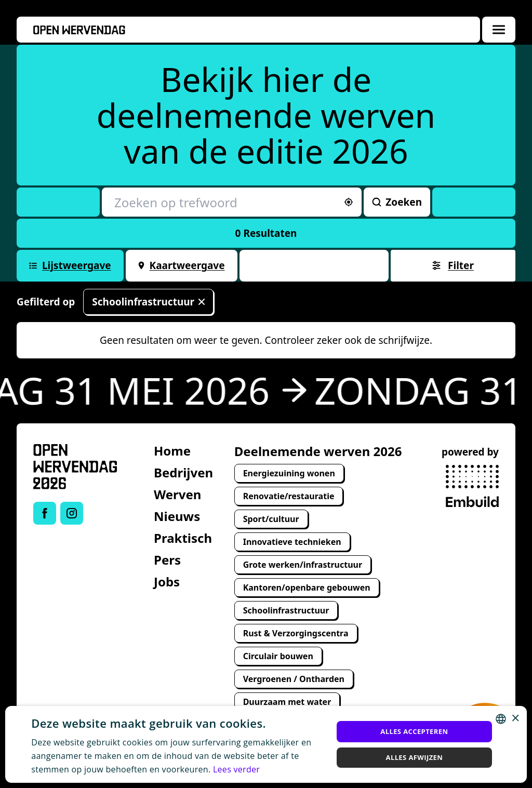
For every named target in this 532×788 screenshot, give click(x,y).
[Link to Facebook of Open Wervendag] (45, 513)
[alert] (266, 744)
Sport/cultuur (271, 519)
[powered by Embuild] (472, 486)
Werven (177, 494)
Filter (453, 265)
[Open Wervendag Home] (75, 467)
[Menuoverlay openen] (499, 30)
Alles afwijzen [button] (415, 757)
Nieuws (177, 516)
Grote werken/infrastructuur (303, 565)
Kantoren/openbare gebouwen (307, 587)
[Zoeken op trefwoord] (232, 202)
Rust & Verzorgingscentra (296, 633)
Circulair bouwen (278, 656)
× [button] (515, 719)
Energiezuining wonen (289, 473)
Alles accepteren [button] (414, 731)
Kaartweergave (182, 265)
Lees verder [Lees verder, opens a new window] (236, 769)
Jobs (167, 582)
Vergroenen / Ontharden (294, 679)
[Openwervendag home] (79, 30)
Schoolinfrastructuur (148, 302)
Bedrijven (183, 472)
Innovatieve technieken (292, 542)
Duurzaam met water (287, 702)
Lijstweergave (70, 265)
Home (172, 451)
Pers (167, 560)
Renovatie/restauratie (289, 496)
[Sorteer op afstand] (349, 202)
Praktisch (183, 538)
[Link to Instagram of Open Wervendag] (72, 513)
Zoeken (397, 202)
